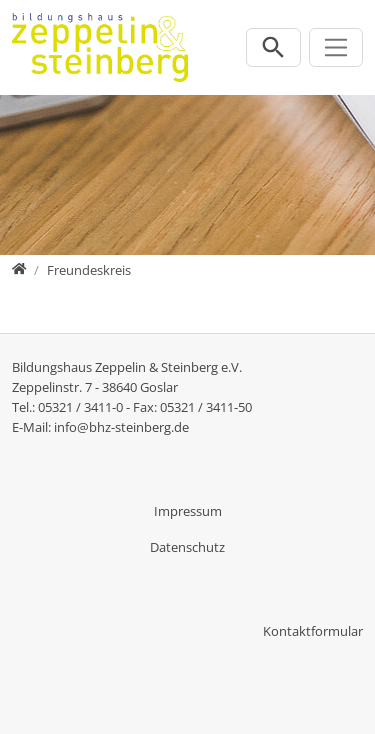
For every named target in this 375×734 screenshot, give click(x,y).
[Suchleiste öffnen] (273, 47)
